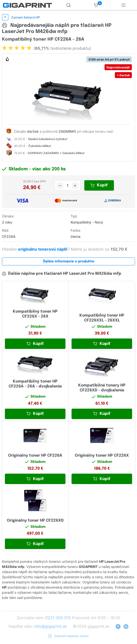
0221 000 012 (58, 618)
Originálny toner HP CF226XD (35, 521)
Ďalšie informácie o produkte (69, 261)
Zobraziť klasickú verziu (68, 636)
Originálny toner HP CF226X (102, 456)
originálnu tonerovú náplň (43, 249)
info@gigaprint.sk (51, 626)
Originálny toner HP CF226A (35, 456)
